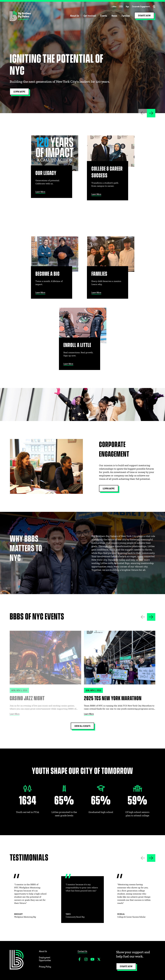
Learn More (15, 714)
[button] (151, 113)
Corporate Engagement (141, 7)
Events (104, 16)
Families (126, 16)
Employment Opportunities (45, 959)
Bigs (127, 7)
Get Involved (90, 16)
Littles (114, 7)
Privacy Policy (45, 967)
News (114, 16)
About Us (75, 16)
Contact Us (82, 952)
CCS (121, 7)
